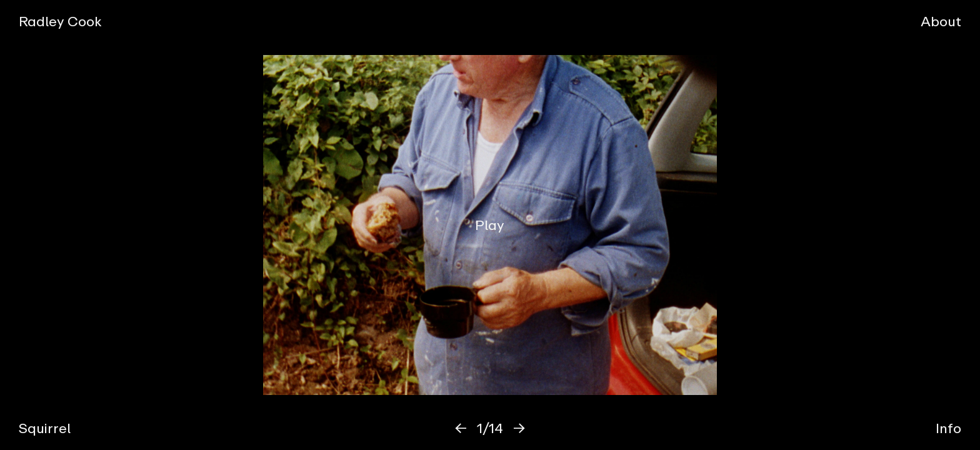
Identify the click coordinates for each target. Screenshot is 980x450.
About (941, 21)
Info (948, 428)
